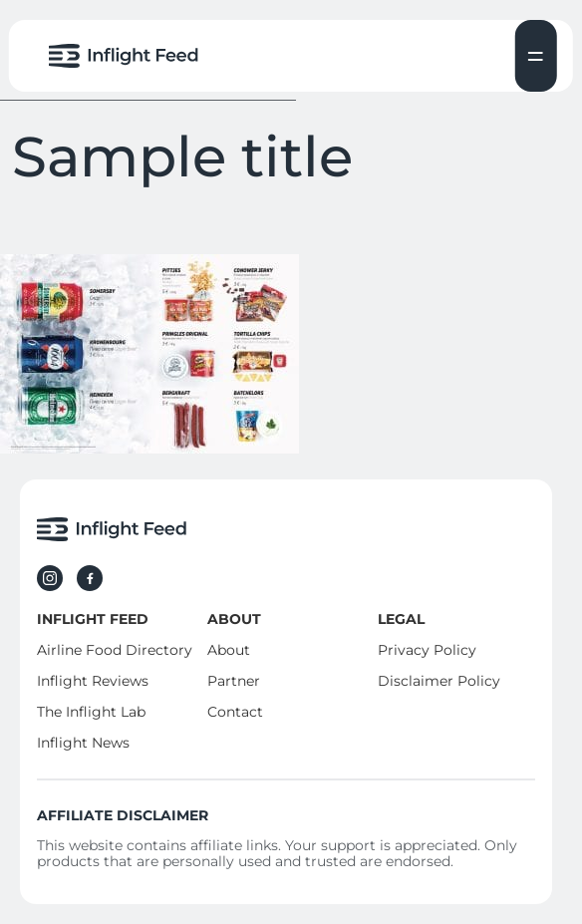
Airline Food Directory (115, 650)
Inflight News (83, 743)
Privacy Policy (427, 650)
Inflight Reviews (93, 681)
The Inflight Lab (91, 712)
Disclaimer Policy (439, 681)
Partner (234, 681)
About (229, 650)
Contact (235, 712)
